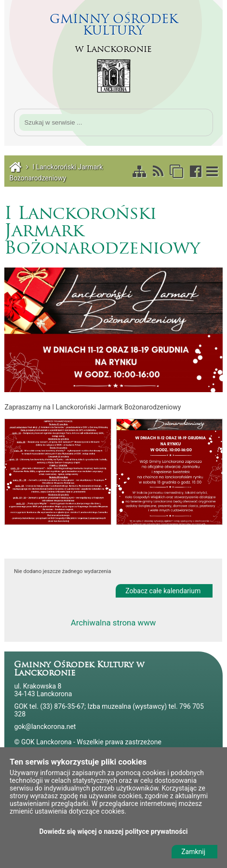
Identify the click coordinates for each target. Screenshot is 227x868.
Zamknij (193, 852)
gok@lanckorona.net (45, 727)
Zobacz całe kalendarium (163, 589)
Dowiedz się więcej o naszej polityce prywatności (114, 831)
